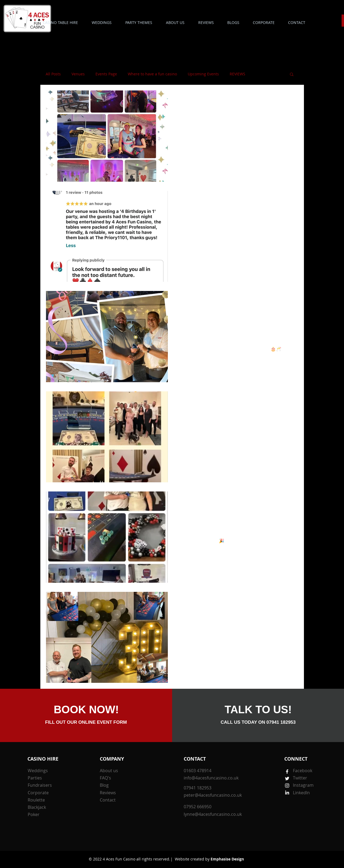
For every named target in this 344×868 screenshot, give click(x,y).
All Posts (53, 74)
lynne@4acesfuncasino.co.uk (213, 814)
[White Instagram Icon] (287, 786)
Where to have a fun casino (152, 74)
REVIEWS (237, 74)
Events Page (106, 74)
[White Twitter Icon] (287, 779)
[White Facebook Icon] (287, 772)
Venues (78, 74)
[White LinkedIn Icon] (287, 793)
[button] (139, 22)
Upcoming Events (203, 74)
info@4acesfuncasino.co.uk (211, 778)
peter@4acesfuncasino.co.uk (213, 795)
